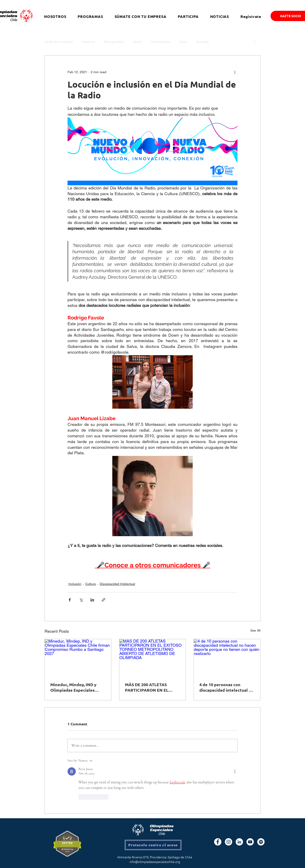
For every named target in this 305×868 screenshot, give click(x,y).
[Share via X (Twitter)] (81, 600)
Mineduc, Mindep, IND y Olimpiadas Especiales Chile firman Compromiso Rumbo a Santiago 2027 (76, 687)
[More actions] (235, 72)
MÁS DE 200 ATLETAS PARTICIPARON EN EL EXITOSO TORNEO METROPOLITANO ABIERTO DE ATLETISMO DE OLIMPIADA (152, 687)
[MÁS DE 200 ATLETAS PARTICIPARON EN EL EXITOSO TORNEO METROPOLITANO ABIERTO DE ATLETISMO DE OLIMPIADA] (153, 658)
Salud (137, 42)
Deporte (89, 42)
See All (255, 630)
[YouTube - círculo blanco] (250, 842)
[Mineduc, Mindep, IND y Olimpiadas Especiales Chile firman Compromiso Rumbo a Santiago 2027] (78, 658)
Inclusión (75, 584)
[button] (255, 42)
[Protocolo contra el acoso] (153, 845)
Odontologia (160, 42)
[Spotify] (261, 842)
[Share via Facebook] (70, 600)
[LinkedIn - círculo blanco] (239, 842)
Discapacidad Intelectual (117, 584)
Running (202, 42)
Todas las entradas (59, 42)
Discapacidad (114, 42)
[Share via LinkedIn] (92, 600)
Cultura (90, 584)
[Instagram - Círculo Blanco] (229, 842)
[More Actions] (235, 771)
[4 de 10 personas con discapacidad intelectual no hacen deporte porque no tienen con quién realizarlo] (227, 658)
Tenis (183, 42)
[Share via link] (103, 600)
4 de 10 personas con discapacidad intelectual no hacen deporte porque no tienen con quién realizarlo (227, 687)
